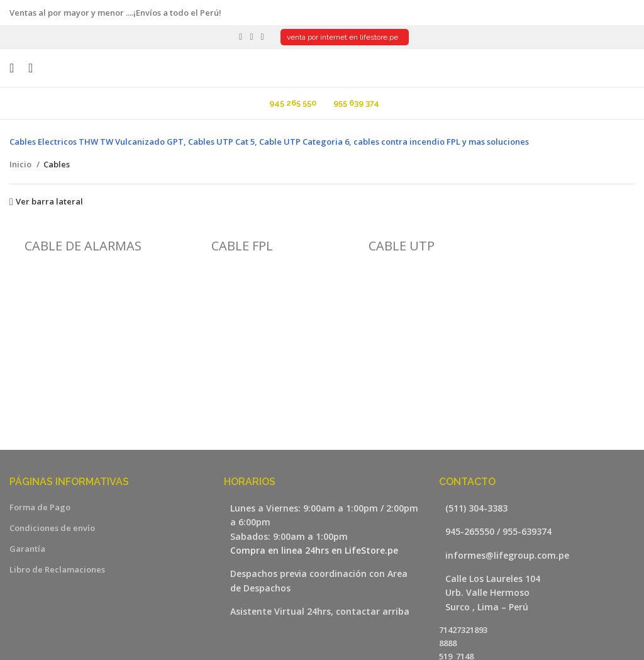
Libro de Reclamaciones (57, 569)
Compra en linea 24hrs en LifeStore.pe (314, 550)
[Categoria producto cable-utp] (402, 240)
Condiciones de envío (52, 528)
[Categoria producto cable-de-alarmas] (83, 240)
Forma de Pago (40, 507)
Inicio (21, 164)
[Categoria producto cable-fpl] (243, 240)
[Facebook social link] (241, 37)
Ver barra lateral (49, 202)
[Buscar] (26, 68)
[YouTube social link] (251, 37)
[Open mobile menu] (12, 68)
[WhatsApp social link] (263, 37)
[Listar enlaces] (537, 508)
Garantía (27, 549)
